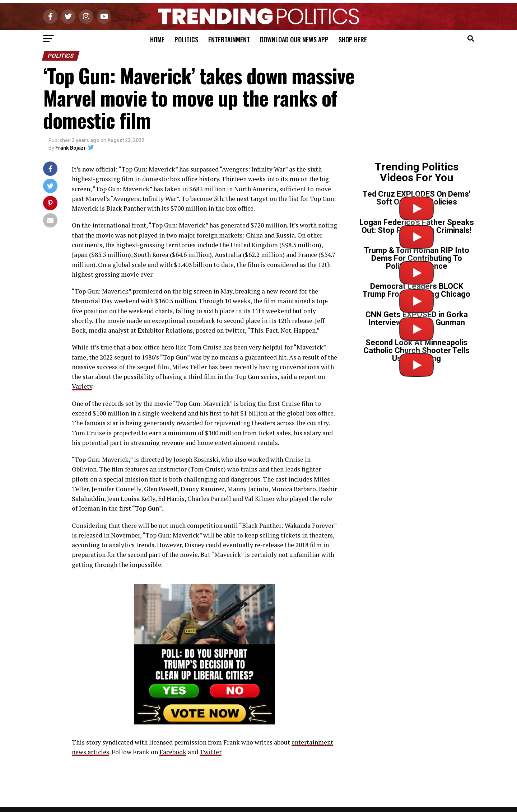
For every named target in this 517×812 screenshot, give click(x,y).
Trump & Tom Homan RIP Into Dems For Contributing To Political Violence (417, 258)
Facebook (173, 752)
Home (157, 39)
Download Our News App (294, 39)
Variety (82, 386)
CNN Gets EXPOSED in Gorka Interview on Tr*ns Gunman (417, 318)
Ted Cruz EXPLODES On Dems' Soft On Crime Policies (416, 198)
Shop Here (353, 39)
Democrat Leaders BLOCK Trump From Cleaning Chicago (416, 290)
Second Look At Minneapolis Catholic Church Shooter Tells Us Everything (416, 350)
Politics (186, 39)
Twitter (211, 752)
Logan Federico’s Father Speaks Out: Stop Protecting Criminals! (417, 226)
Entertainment (229, 39)
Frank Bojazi (70, 148)
